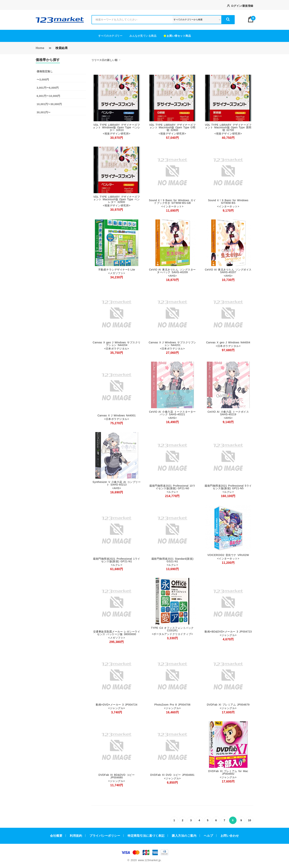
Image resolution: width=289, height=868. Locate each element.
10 (250, 820)
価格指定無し (45, 71)
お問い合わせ (230, 836)
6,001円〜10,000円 (48, 96)
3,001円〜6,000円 (48, 88)
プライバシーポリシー (105, 836)
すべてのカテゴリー (110, 36)
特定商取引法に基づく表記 (146, 836)
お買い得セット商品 (177, 36)
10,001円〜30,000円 (49, 104)
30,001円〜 (44, 112)
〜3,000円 (43, 80)
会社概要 (56, 836)
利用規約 (76, 836)
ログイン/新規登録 (240, 6)
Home (40, 48)
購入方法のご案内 (184, 836)
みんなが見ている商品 (143, 36)
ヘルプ (208, 836)
